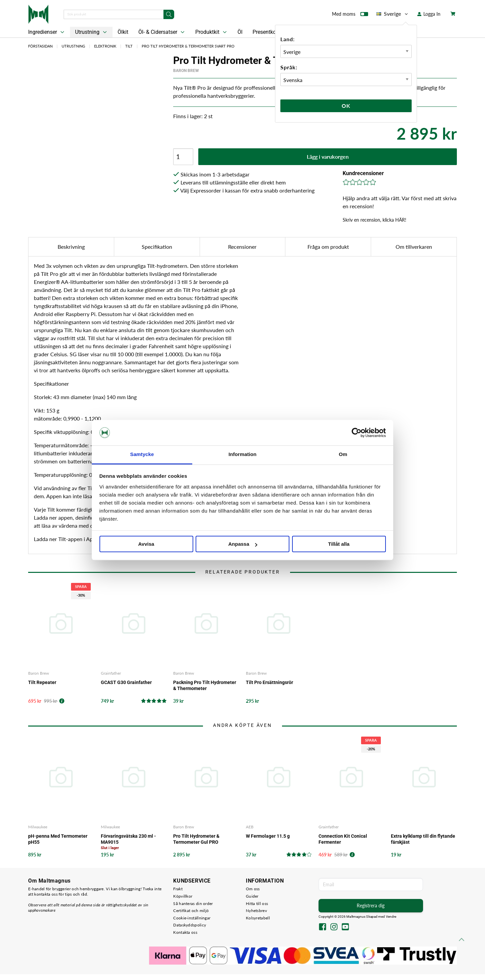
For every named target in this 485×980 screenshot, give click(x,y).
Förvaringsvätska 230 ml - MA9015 (128, 839)
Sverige (393, 14)
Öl (240, 32)
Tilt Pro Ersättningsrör (269, 682)
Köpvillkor (183, 896)
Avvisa (146, 544)
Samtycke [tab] (142, 455)
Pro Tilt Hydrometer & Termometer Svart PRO (188, 46)
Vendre (391, 917)
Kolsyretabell (258, 918)
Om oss (253, 889)
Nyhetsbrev (256, 911)
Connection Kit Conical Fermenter (343, 839)
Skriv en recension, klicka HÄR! (374, 220)
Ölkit (123, 32)
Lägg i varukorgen (328, 157)
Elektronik (105, 46)
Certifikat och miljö (191, 911)
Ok (346, 106)
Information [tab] (242, 455)
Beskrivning (71, 247)
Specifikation (157, 247)
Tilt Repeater (42, 682)
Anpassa (243, 544)
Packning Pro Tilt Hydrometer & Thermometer (205, 685)
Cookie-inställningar (192, 918)
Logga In (429, 14)
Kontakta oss (185, 932)
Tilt (129, 46)
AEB (250, 827)
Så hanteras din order (193, 903)
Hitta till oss (257, 903)
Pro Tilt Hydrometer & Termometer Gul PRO (196, 839)
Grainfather (111, 673)
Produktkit (212, 32)
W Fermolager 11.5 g (268, 836)
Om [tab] (343, 455)
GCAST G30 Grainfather (126, 682)
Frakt (178, 889)
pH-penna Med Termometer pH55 (58, 839)
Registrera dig (371, 906)
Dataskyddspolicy (190, 925)
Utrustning (92, 32)
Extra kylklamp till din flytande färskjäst (423, 839)
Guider (252, 896)
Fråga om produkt (328, 247)
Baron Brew (186, 71)
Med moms (350, 15)
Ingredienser (47, 32)
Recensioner (242, 247)
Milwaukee (38, 827)
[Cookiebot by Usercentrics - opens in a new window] (357, 433)
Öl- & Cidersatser (162, 32)
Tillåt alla (339, 544)
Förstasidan (40, 46)
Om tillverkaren (414, 247)
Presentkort (266, 32)
